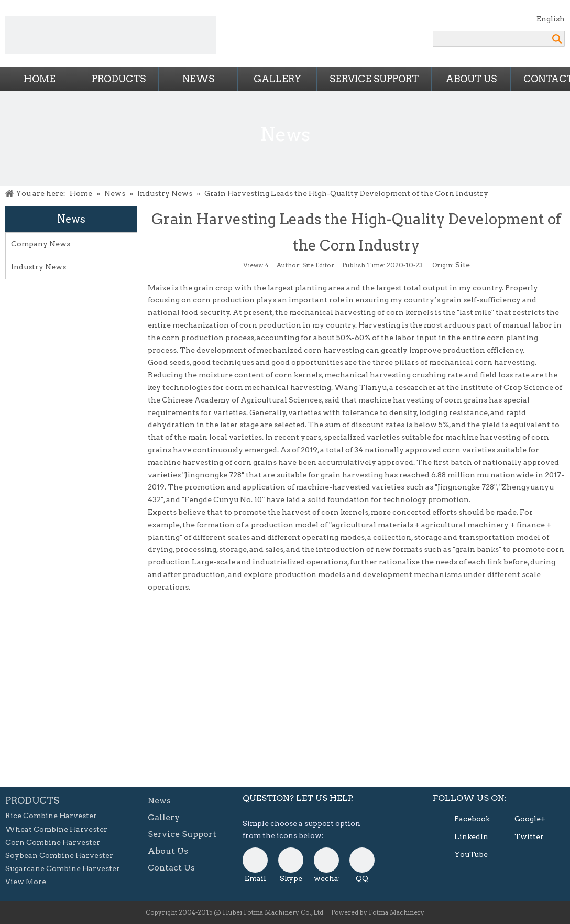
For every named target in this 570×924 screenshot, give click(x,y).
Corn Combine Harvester (53, 842)
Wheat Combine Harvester (56, 829)
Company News (41, 244)
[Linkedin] (462, 837)
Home (40, 79)
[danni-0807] (326, 860)
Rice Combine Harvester (51, 816)
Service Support (374, 79)
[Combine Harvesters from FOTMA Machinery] (111, 35)
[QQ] (362, 860)
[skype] (291, 860)
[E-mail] (255, 860)
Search (557, 39)
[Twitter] (522, 837)
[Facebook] (462, 819)
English (551, 19)
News (198, 79)
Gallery (277, 79)
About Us (471, 79)
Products (119, 79)
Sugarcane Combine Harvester (63, 868)
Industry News (39, 267)
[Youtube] (462, 855)
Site (463, 265)
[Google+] (522, 819)
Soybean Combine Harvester (59, 855)
